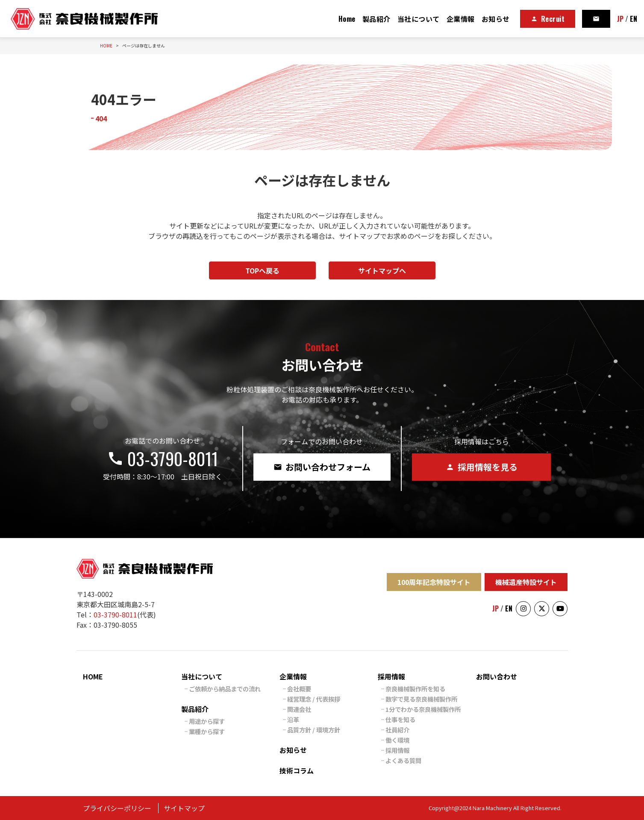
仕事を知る (400, 719)
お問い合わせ (497, 676)
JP (620, 19)
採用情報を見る (482, 467)
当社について (419, 19)
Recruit (548, 19)
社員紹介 (397, 730)
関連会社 (299, 709)
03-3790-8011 (162, 458)
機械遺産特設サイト (526, 582)
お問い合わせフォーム (322, 467)
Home (347, 19)
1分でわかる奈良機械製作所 (423, 709)
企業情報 (461, 19)
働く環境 (397, 740)
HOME (93, 676)
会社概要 (299, 689)
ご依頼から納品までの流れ (225, 689)
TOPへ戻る (262, 270)
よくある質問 (403, 760)
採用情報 (391, 676)
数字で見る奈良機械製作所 (421, 699)
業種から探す (207, 731)
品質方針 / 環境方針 (314, 730)
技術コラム (297, 770)
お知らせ (496, 19)
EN (634, 19)
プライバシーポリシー (117, 808)
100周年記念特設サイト (434, 582)
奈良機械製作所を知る (415, 689)
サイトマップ (184, 808)
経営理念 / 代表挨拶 (314, 699)
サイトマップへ (382, 270)
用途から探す (207, 721)
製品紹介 (376, 19)
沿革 (293, 719)
